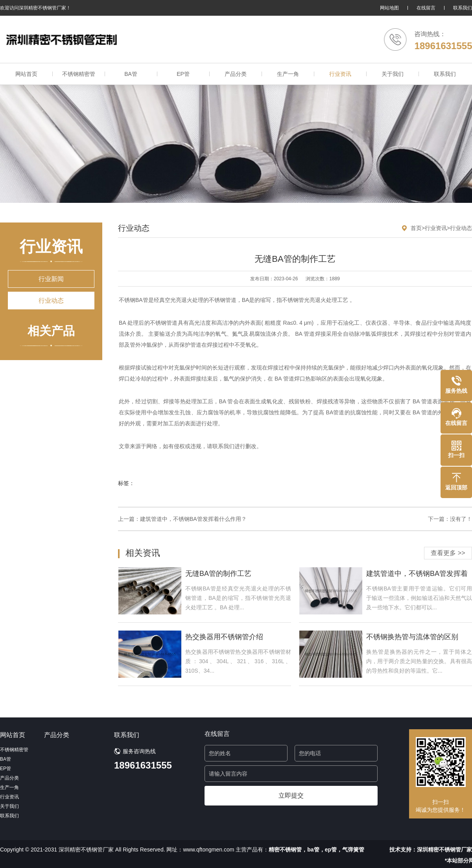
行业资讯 (340, 74)
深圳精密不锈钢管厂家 (444, 850)
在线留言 (426, 8)
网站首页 (26, 74)
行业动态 (51, 301)
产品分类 (236, 74)
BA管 (131, 74)
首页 (416, 228)
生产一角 (288, 74)
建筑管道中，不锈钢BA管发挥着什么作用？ (193, 519)
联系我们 (463, 8)
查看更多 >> (448, 553)
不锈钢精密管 (79, 74)
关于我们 (393, 74)
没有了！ (461, 519)
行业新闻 (51, 279)
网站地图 (389, 8)
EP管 (183, 74)
